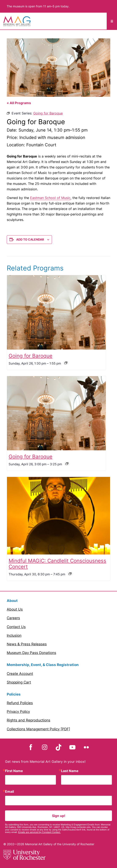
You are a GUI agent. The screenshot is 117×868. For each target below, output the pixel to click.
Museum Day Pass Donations (31, 653)
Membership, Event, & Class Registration (43, 665)
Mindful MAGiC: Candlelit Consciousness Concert (57, 564)
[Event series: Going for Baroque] (66, 363)
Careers (13, 618)
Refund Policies (20, 703)
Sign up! (59, 816)
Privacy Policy (18, 712)
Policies (14, 694)
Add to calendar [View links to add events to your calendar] (30, 239)
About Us (15, 609)
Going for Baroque (31, 356)
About (12, 601)
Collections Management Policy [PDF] (38, 729)
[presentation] (56, 312)
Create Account (20, 674)
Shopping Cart (19, 682)
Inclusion (14, 635)
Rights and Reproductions (29, 720)
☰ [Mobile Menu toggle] (112, 21)
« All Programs (19, 103)
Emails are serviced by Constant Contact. (39, 832)
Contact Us (16, 627)
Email (9, 791)
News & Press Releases (27, 644)
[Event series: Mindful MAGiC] (70, 574)
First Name (14, 771)
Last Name (70, 771)
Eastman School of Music (50, 198)
